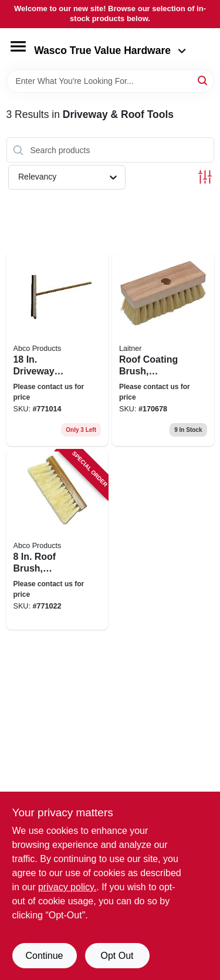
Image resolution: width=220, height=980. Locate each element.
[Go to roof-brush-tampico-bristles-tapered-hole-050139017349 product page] (57, 540)
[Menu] (18, 46)
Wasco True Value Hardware (110, 50)
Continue (44, 956)
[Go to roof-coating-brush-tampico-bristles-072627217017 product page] (163, 349)
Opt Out (117, 956)
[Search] (203, 80)
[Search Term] (110, 81)
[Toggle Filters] (205, 177)
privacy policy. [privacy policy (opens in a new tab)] (67, 887)
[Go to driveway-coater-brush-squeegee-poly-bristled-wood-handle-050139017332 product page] (57, 349)
